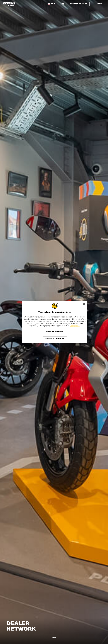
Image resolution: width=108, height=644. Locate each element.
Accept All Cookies (55, 339)
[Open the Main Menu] (101, 4)
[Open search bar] (63, 4)
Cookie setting (75, 326)
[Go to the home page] (9, 4)
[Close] (84, 304)
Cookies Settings (55, 332)
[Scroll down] (54, 637)
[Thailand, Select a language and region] (53, 4)
